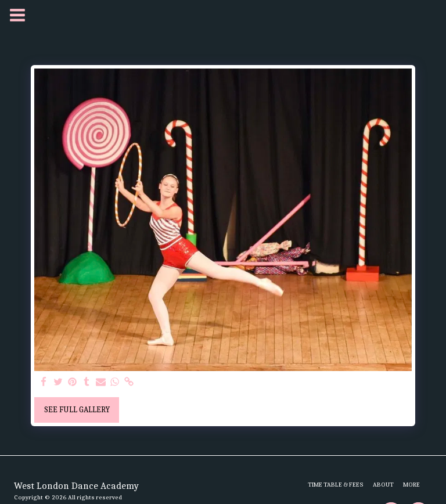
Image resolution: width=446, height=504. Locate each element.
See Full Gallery (77, 410)
